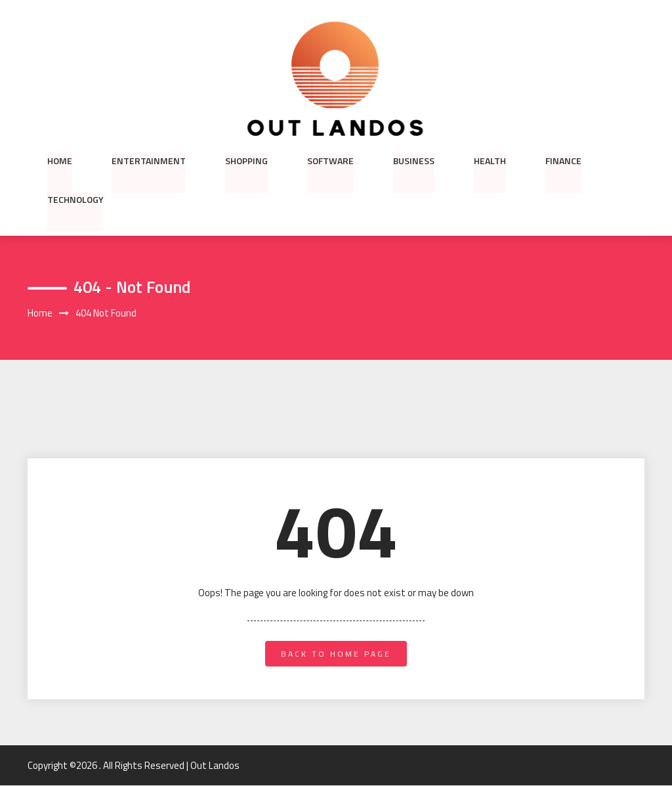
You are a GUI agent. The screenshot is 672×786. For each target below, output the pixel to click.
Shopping (246, 160)
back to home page (336, 654)
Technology (75, 200)
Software (330, 160)
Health (490, 160)
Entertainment (149, 160)
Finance (563, 160)
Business (414, 160)
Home (60, 160)
